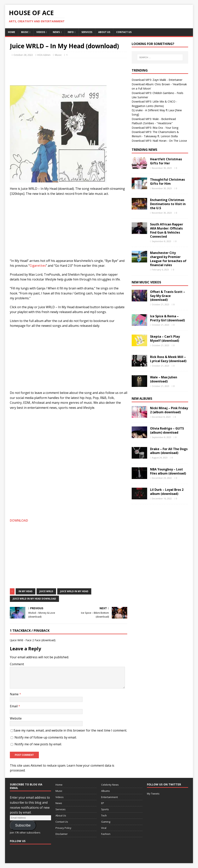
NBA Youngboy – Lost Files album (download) (168, 471)
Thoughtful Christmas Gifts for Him (167, 182)
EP (103, 803)
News (56, 32)
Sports (105, 809)
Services (87, 32)
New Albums (142, 399)
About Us (104, 32)
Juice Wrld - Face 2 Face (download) (33, 640)
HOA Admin (44, 55)
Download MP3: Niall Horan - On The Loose (159, 141)
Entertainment (109, 797)
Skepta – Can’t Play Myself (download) (165, 339)
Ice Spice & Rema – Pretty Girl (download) (167, 318)
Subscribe (23, 825)
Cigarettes (38, 266)
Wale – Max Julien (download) (164, 379)
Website (16, 718)
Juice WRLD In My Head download (34, 599)
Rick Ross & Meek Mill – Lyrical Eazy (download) (168, 359)
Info (71, 32)
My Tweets (153, 794)
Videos (41, 32)
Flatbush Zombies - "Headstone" (152, 123)
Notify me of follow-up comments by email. (46, 737)
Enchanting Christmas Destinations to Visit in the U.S (168, 204)
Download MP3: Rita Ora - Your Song (155, 128)
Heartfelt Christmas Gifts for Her (166, 161)
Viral (104, 828)
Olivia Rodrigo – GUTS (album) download (167, 430)
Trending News (144, 150)
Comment (17, 664)
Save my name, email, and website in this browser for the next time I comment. (70, 730)
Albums (105, 791)
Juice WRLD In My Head (74, 591)
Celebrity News (110, 785)
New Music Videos (146, 282)
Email (14, 706)
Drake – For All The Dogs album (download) (169, 451)
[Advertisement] (80, 71)
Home (12, 32)
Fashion (106, 834)
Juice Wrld (46, 591)
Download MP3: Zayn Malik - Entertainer (157, 80)
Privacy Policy (63, 828)
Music (25, 32)
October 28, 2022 (23, 55)
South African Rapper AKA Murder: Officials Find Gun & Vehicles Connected (167, 230)
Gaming (106, 822)
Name (15, 694)
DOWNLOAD (19, 520)
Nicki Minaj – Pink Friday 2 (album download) (169, 410)
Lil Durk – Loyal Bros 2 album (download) (167, 492)
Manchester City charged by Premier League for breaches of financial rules (168, 259)
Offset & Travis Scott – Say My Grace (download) (168, 296)
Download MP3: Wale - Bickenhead (154, 119)
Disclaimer (62, 834)
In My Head (26, 591)
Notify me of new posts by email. (38, 744)
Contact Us (124, 32)
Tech (104, 815)
